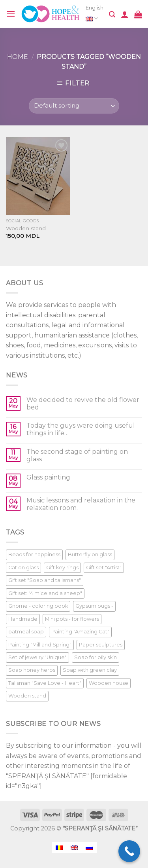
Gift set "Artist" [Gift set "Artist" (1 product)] (104, 568)
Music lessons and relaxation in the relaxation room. (81, 504)
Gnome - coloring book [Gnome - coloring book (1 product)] (38, 606)
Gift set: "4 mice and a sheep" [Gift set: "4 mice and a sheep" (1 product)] (45, 593)
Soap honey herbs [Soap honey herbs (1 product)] (32, 670)
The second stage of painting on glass (77, 455)
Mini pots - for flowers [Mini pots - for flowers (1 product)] (72, 619)
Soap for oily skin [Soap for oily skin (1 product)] (96, 657)
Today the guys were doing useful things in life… (81, 429)
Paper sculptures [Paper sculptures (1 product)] (101, 645)
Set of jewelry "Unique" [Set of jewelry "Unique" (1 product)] (37, 657)
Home (18, 57)
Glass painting (48, 477)
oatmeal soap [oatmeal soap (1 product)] (26, 632)
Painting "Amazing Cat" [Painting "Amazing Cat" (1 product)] (80, 632)
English (95, 15)
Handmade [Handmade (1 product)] (23, 619)
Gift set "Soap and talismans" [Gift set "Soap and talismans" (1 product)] (45, 580)
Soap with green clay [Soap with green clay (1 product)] (90, 670)
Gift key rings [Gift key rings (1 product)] (62, 568)
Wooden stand (26, 228)
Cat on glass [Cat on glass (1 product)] (23, 568)
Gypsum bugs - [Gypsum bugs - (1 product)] (94, 606)
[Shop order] (74, 106)
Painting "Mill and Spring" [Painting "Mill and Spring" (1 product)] (40, 645)
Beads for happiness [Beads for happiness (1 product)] (34, 554)
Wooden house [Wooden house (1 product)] (109, 683)
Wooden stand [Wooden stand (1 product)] (27, 696)
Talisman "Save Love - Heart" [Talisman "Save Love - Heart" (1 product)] (45, 683)
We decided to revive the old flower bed (83, 404)
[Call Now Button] (129, 851)
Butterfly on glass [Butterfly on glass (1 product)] (90, 554)
